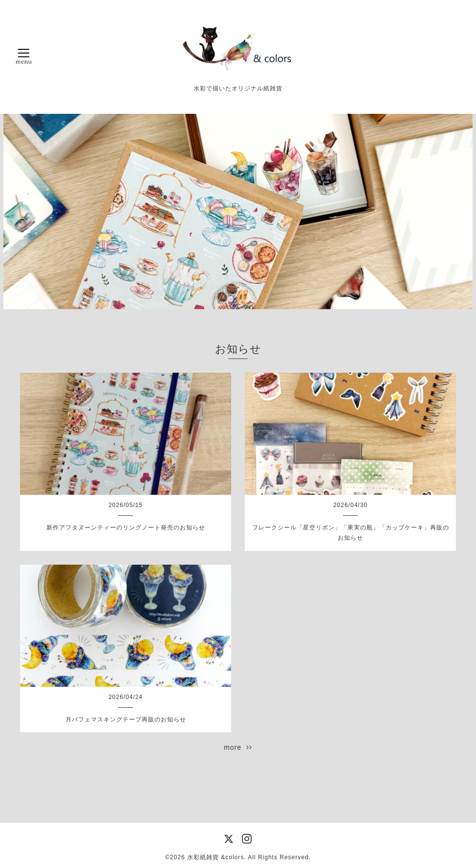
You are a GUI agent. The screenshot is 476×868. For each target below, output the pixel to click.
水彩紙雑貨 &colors (216, 857)
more (238, 747)
